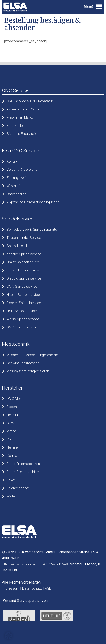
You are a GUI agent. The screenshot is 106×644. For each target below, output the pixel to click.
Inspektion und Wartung (25, 109)
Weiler (11, 496)
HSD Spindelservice (22, 311)
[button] (8, 636)
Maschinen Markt (20, 117)
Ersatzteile (15, 126)
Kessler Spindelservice (24, 254)
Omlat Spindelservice (23, 262)
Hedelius (13, 415)
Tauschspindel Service (24, 238)
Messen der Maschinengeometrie (32, 355)
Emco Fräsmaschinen (23, 464)
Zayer (11, 480)
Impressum (11, 588)
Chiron (12, 439)
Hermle (12, 447)
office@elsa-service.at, (19, 564)
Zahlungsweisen (19, 178)
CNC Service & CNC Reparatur (30, 101)
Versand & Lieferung (22, 170)
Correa (12, 456)
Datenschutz (16, 194)
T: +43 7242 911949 (53, 564)
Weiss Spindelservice (23, 319)
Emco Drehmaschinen (23, 472)
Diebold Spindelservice (24, 278)
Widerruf (13, 186)
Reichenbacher (18, 488)
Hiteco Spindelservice (23, 295)
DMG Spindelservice (22, 327)
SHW (10, 423)
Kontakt (12, 161)
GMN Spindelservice (22, 287)
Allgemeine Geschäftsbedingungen (33, 202)
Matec (11, 431)
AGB (48, 588)
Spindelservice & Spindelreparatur (32, 230)
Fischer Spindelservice (24, 303)
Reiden (12, 407)
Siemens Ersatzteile (22, 134)
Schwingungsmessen (23, 363)
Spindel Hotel (17, 246)
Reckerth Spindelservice (25, 270)
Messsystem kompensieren (28, 371)
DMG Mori (14, 399)
